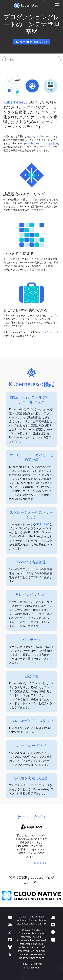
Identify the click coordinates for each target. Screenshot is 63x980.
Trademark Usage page (31, 958)
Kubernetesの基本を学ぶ (32, 42)
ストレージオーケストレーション (32, 515)
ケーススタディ (32, 817)
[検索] (35, 60)
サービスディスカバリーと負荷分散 (32, 457)
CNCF (23, 877)
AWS (47, 524)
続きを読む (41, 863)
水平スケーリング (32, 745)
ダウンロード (51, 332)
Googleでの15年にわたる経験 (41, 143)
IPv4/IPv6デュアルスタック (32, 721)
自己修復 (32, 676)
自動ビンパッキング (32, 595)
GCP (39, 524)
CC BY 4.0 (41, 924)
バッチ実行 (32, 639)
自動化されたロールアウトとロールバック (32, 400)
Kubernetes (14, 102)
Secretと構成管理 (32, 562)
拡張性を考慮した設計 (32, 778)
